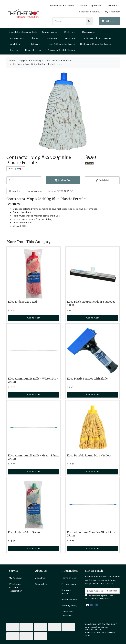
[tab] (15, 191)
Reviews (60, 191)
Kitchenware (16, 38)
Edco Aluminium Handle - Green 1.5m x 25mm (33, 457)
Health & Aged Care (91, 6)
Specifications (34, 191)
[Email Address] (95, 591)
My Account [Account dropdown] (111, 12)
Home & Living (33, 50)
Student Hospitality (90, 12)
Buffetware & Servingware (97, 38)
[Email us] (87, 605)
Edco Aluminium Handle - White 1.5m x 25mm (33, 380)
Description (15, 191)
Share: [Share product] (15, 169)
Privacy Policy (69, 584)
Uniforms (52, 38)
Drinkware (70, 32)
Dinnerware (88, 32)
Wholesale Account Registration (16, 587)
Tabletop (35, 38)
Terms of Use (69, 578)
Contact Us (41, 584)
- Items (108, 21)
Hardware (15, 50)
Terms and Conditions (67, 613)
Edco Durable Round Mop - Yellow (89, 456)
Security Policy (69, 606)
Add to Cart (63, 180)
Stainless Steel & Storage (62, 50)
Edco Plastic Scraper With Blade (87, 379)
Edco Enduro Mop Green (24, 532)
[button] (102, 180)
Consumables (50, 32)
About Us (40, 578)
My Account (15, 578)
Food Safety (16, 44)
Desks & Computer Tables (61, 44)
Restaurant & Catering (62, 6)
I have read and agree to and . (100, 597)
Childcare (112, 6)
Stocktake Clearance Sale (23, 32)
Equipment (70, 38)
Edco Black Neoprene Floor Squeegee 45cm (91, 303)
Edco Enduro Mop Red (22, 302)
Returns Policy (69, 599)
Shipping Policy (66, 592)
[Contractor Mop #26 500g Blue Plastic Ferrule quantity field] (24, 180)
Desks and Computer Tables (96, 44)
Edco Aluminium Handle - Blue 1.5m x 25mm (91, 534)
